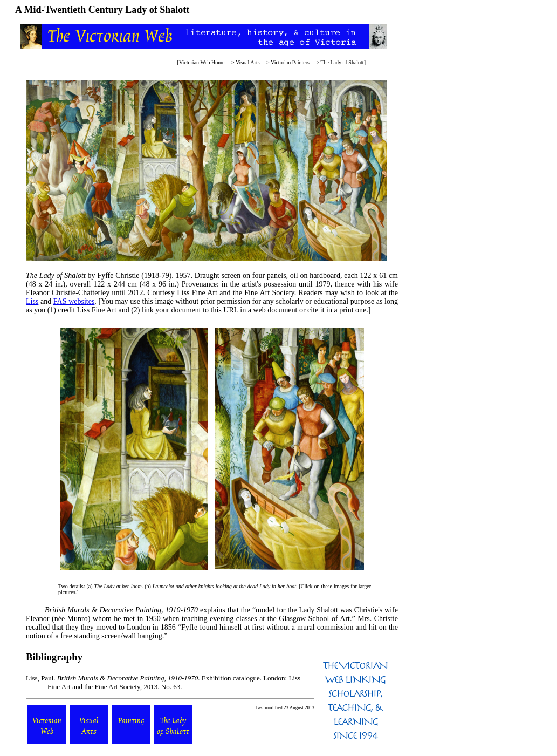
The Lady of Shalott (342, 62)
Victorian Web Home (202, 62)
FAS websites (74, 301)
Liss (32, 301)
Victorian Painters (290, 62)
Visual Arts (248, 62)
